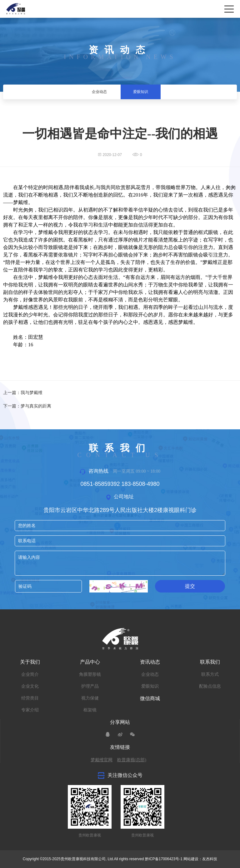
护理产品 (90, 686)
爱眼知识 (150, 686)
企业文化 (30, 686)
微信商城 (150, 698)
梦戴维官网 (102, 760)
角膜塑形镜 (90, 674)
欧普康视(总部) (132, 760)
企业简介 (30, 674)
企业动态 (150, 674)
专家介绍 (30, 710)
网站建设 (191, 859)
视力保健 (90, 698)
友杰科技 (210, 859)
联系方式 (210, 674)
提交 (190, 586)
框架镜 (90, 710)
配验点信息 (210, 686)
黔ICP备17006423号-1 (164, 859)
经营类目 (30, 698)
